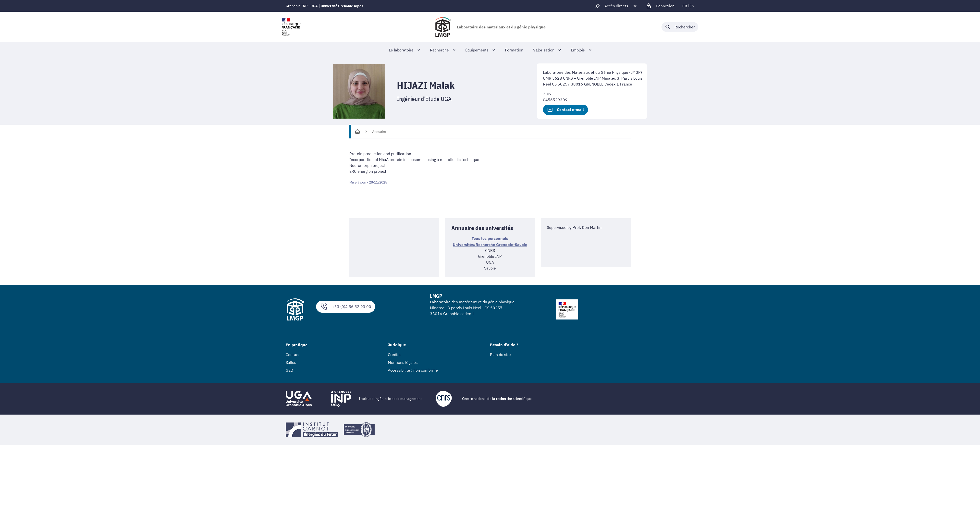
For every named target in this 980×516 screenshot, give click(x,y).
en (692, 6)
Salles (291, 362)
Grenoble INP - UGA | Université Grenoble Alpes (324, 6)
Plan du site (500, 354)
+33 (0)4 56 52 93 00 (346, 306)
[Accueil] (357, 132)
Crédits (394, 354)
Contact (293, 354)
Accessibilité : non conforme (413, 370)
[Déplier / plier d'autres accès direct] (616, 6)
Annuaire (379, 132)
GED (289, 370)
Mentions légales (403, 362)
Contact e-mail (565, 110)
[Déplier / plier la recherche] (680, 27)
